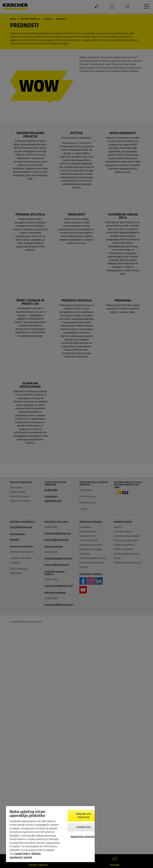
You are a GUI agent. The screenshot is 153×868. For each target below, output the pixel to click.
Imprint (28, 857)
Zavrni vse (84, 827)
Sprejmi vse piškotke (84, 816)
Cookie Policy (22, 854)
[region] (50, 834)
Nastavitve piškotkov (84, 837)
